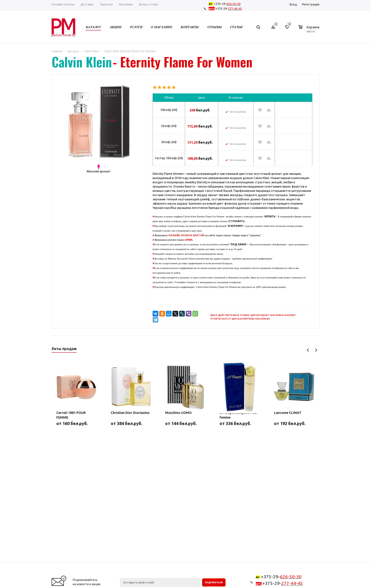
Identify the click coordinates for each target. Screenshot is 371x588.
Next (316, 350)
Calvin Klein (82, 62)
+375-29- (225, 4)
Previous (308, 350)
